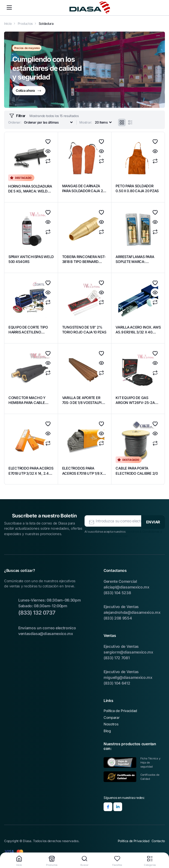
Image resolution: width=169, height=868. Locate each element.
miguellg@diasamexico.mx (128, 676)
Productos (25, 24)
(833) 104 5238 (117, 592)
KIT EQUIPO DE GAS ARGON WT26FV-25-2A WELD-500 (137, 403)
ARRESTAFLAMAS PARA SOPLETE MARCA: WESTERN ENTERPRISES (137, 262)
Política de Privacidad (120, 710)
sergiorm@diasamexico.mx (128, 651)
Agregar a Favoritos (48, 142)
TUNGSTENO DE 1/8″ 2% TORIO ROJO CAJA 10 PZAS (84, 332)
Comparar (48, 162)
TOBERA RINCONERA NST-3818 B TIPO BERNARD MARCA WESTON (81, 265)
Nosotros (111, 723)
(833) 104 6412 (117, 682)
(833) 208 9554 (118, 617)
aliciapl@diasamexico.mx (126, 586)
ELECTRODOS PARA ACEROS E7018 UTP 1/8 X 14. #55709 (84, 473)
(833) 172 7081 (117, 657)
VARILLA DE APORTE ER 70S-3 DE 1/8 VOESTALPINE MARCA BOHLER (83, 406)
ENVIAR (153, 520)
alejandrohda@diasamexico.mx (132, 611)
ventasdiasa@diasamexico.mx (46, 632)
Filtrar (17, 116)
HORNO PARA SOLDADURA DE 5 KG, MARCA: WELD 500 (28, 191)
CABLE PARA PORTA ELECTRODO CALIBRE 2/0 (135, 473)
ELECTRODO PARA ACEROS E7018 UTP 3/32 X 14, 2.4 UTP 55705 (31, 473)
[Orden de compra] (48, 123)
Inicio (8, 24)
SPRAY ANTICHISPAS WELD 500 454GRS (27, 260)
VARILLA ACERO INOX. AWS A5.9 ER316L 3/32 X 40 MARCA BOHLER (138, 332)
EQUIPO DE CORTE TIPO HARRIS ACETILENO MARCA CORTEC (30, 332)
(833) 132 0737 (37, 612)
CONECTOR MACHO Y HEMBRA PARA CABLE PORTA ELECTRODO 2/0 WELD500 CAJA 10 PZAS (31, 406)
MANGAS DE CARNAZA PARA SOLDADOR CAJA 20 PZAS (83, 191)
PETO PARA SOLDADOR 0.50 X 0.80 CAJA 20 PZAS (137, 191)
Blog (107, 730)
